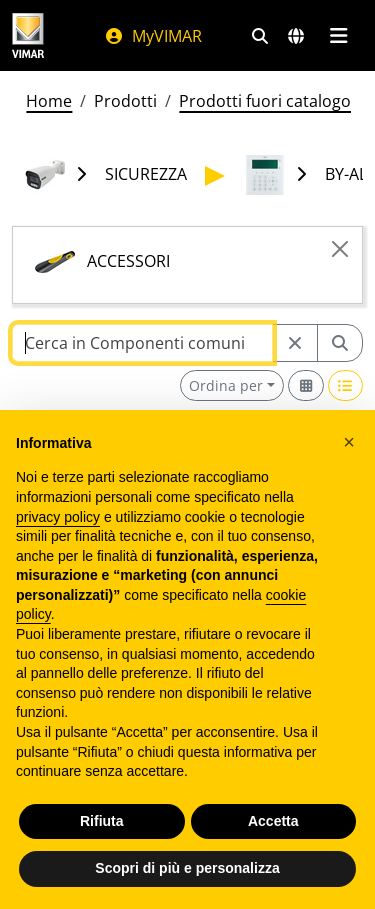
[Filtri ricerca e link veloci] (260, 36)
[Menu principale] (338, 36)
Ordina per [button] (226, 385)
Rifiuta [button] (102, 821)
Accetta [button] (273, 821)
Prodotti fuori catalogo (265, 101)
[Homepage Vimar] (28, 35)
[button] (349, 442)
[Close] (340, 249)
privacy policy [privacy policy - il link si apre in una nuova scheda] (58, 517)
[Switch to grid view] (306, 385)
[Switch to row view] (346, 385)
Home (49, 101)
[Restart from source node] (295, 343)
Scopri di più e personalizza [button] (187, 868)
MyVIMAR (153, 36)
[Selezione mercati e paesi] (296, 36)
